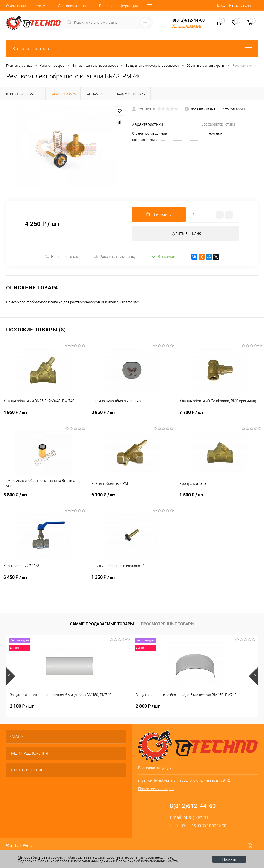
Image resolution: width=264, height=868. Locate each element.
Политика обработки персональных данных (75, 861)
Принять (229, 859)
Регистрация (240, 5)
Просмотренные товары (168, 624)
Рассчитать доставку (115, 257)
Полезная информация (118, 6)
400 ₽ (188, 706)
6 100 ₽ (132, 498)
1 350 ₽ (132, 581)
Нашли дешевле (61, 257)
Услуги (43, 6)
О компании (16, 6)
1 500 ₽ (220, 498)
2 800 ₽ (106, 706)
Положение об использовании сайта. (147, 861)
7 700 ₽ (220, 416)
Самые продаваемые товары (102, 624)
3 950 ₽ (132, 416)
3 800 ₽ (44, 498)
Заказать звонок (187, 26)
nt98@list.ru (196, 818)
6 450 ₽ (44, 581)
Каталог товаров (132, 49)
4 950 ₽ (44, 416)
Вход (221, 5)
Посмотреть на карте (156, 789)
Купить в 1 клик (186, 233)
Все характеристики (218, 124)
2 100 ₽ (22, 706)
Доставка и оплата (74, 6)
